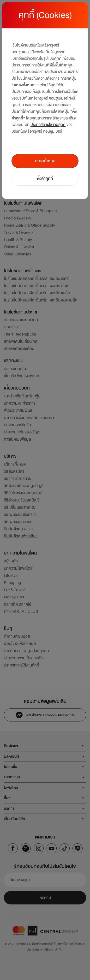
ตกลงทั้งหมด (45, 161)
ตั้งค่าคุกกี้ (45, 179)
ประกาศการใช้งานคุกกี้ (48, 125)
